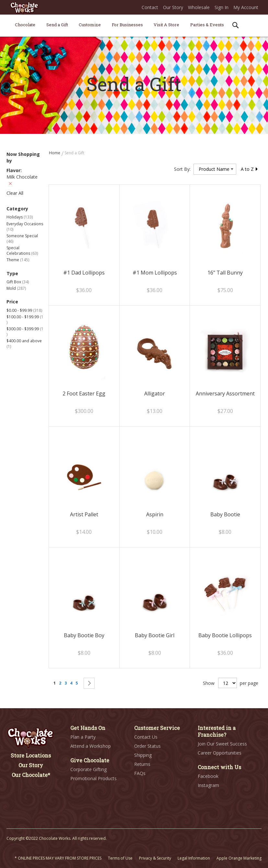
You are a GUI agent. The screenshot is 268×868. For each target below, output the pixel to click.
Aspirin (155, 514)
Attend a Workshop (91, 746)
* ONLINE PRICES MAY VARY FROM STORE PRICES (58, 858)
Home (55, 153)
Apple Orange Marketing (239, 858)
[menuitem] (25, 25)
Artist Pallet (84, 514)
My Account (246, 7)
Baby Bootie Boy (84, 635)
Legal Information (194, 858)
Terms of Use (120, 858)
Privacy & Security (155, 858)
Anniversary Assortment (225, 393)
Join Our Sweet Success (222, 744)
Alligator (155, 393)
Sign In (221, 7)
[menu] (134, 26)
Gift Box (18, 282)
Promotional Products (93, 778)
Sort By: (182, 169)
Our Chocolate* (31, 775)
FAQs (140, 773)
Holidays (20, 217)
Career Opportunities (220, 753)
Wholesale (199, 7)
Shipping (143, 755)
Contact (150, 7)
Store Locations (31, 755)
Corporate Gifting (88, 769)
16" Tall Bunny (225, 273)
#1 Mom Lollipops (155, 273)
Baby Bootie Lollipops (225, 635)
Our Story (173, 7)
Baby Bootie (225, 514)
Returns (142, 764)
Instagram (208, 785)
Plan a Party (83, 737)
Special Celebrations (22, 251)
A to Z (250, 169)
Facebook (208, 776)
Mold (16, 288)
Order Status (147, 746)
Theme (18, 260)
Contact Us (146, 737)
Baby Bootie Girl (155, 635)
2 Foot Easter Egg (84, 393)
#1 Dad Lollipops (84, 273)
